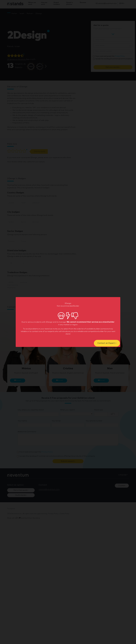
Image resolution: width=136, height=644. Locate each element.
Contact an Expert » (107, 343)
